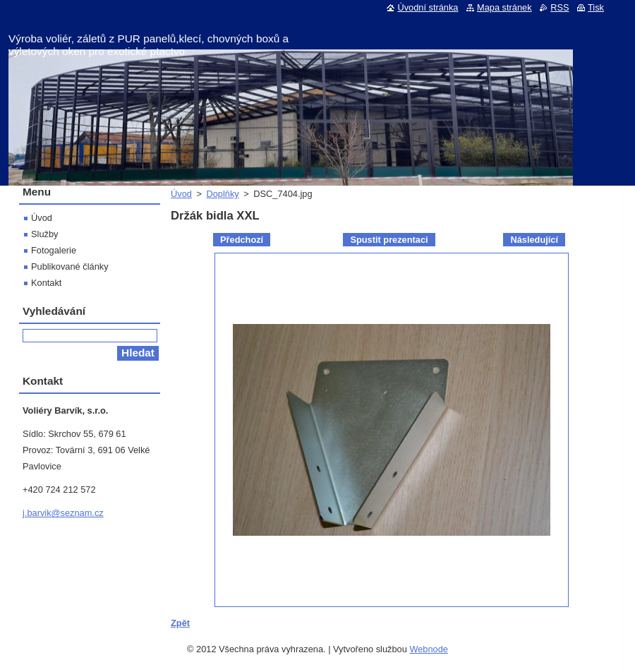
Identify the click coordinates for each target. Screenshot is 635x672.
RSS (560, 7)
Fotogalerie (54, 250)
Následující (534, 240)
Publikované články (70, 266)
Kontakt (46, 283)
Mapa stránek (504, 7)
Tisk (596, 7)
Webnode (429, 649)
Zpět (180, 623)
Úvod (181, 194)
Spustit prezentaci (389, 240)
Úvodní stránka (428, 7)
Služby (44, 234)
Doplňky (222, 194)
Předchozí (242, 240)
